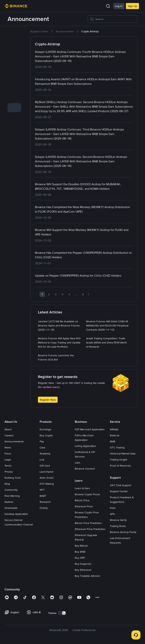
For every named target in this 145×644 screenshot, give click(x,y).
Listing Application (85, 446)
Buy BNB (80, 552)
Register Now (48, 400)
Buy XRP (80, 558)
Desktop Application (16, 514)
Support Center (119, 491)
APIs (112, 514)
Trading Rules (118, 526)
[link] (14, 34)
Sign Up (132, 6)
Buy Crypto (46, 435)
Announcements (14, 441)
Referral (115, 435)
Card (42, 447)
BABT (43, 496)
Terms (8, 466)
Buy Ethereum (83, 570)
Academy (45, 453)
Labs (78, 463)
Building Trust (13, 478)
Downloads (11, 508)
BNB (113, 441)
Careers (9, 435)
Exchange (45, 429)
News (8, 447)
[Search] (115, 19)
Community (11, 490)
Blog (7, 484)
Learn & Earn (82, 488)
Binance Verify (118, 520)
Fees (113, 508)
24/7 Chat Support (121, 485)
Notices (9, 502)
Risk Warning (12, 496)
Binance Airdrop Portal (123, 532)
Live (42, 460)
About (8, 429)
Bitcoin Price (82, 500)
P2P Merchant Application (90, 429)
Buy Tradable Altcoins (87, 576)
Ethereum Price (84, 506)
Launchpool (46, 472)
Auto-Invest (47, 478)
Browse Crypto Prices (87, 494)
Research (45, 502)
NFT (42, 490)
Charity (44, 508)
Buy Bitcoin (81, 546)
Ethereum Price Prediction (90, 529)
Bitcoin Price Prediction (88, 523)
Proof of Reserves (120, 466)
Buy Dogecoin (83, 564)
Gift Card (45, 466)
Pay (42, 441)
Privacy (9, 472)
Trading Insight (118, 460)
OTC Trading (117, 447)
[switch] (62, 613)
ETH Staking (47, 484)
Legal (8, 460)
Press (8, 453)
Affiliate (114, 429)
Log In (119, 6)
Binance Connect (85, 469)
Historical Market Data (123, 453)
